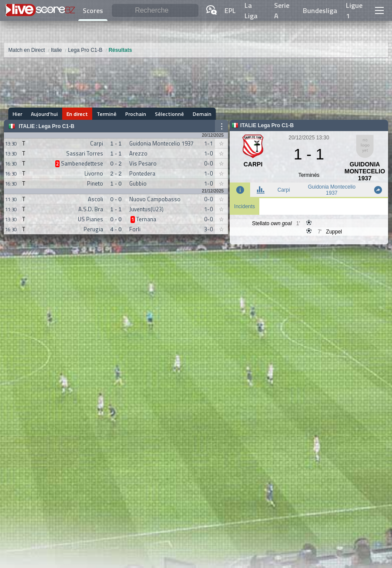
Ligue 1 (354, 10)
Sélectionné (169, 114)
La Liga (251, 10)
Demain (202, 114)
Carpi (284, 190)
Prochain (136, 114)
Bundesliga (320, 10)
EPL (230, 10)
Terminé (107, 114)
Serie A (282, 10)
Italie (27, 126)
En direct (77, 114)
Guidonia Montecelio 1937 (332, 190)
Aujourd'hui (44, 114)
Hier (17, 114)
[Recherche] (155, 11)
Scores (93, 10)
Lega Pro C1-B (56, 126)
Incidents (245, 206)
